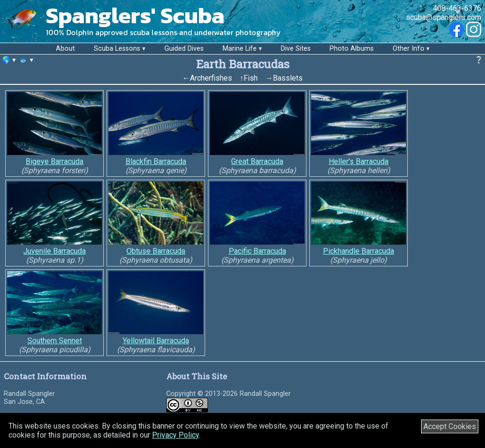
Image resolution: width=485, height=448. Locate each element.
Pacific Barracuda (257, 251)
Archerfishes (211, 78)
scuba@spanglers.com (444, 17)
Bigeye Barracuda (54, 161)
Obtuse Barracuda (156, 251)
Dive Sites (296, 49)
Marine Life (240, 49)
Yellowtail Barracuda (156, 341)
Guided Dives (184, 49)
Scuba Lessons (117, 49)
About (65, 49)
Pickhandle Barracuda (359, 251)
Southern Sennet (55, 341)
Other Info (409, 49)
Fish (251, 78)
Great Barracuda (257, 161)
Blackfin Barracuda (156, 161)
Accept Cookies (450, 426)
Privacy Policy (175, 435)
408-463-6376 (457, 8)
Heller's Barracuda (359, 161)
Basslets (288, 78)
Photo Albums (352, 49)
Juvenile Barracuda (54, 251)
